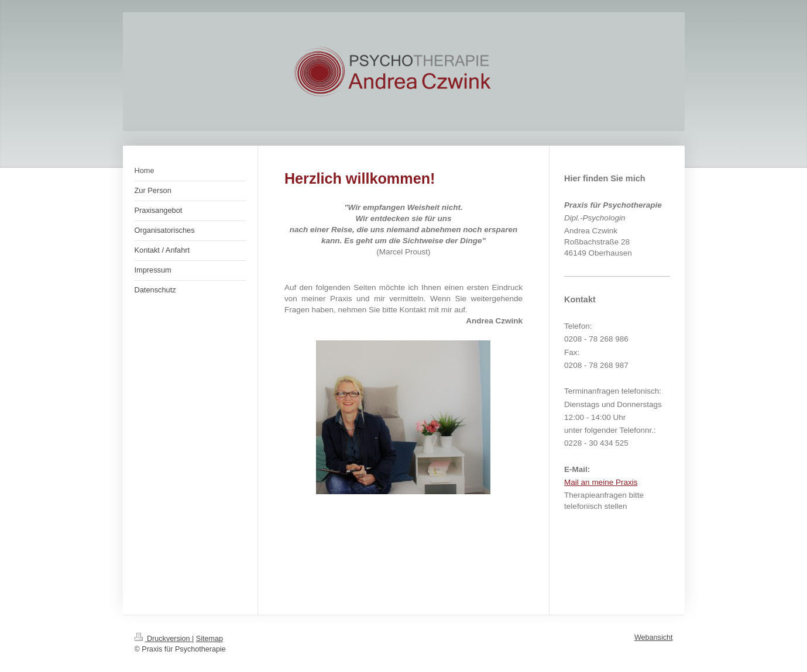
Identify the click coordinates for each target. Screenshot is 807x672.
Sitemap (210, 639)
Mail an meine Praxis (601, 482)
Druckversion (163, 639)
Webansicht (654, 637)
